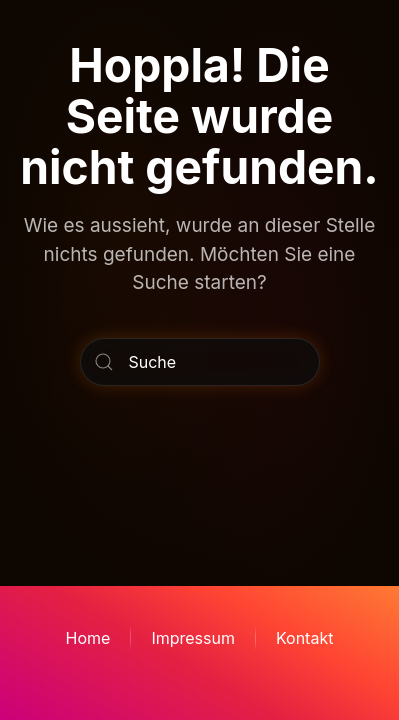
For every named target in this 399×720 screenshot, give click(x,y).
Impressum (193, 638)
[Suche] (200, 362)
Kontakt (304, 638)
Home (88, 638)
